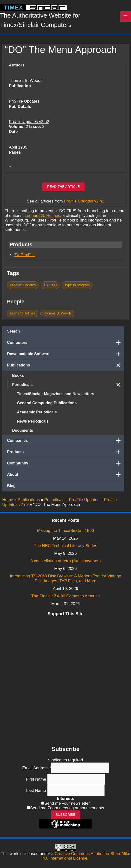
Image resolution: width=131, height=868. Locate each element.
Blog (11, 486)
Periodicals (68, 385)
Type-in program (77, 285)
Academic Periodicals (37, 412)
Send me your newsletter (67, 803)
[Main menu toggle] (126, 17)
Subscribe (66, 815)
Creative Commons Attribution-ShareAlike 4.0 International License (86, 856)
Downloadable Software (65, 354)
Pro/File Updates (24, 101)
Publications (65, 365)
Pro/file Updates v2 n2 (29, 122)
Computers (65, 343)
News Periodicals (33, 421)
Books (18, 375)
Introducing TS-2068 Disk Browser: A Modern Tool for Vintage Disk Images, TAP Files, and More (65, 578)
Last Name (37, 791)
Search (13, 331)
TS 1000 (50, 285)
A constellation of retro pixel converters (65, 561)
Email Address (37, 768)
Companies (65, 441)
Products (65, 452)
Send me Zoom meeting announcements (67, 808)
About (65, 475)
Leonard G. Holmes (42, 216)
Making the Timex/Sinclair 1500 (65, 531)
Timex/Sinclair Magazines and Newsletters (56, 394)
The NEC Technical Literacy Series (65, 546)
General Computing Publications (47, 403)
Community (65, 463)
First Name (37, 779)
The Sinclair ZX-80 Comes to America (65, 596)
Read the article (64, 187)
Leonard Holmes (23, 313)
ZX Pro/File (24, 255)
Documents (23, 430)
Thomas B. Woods (57, 313)
